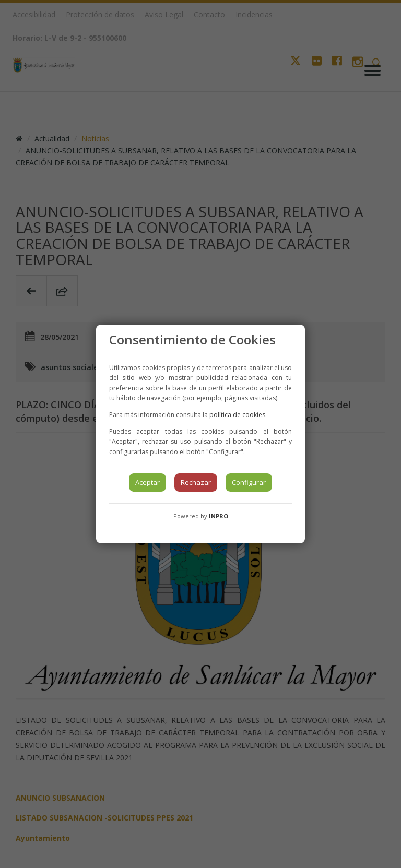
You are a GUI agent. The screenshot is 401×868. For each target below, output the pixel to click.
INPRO (219, 516)
